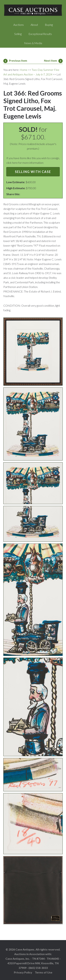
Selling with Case (33, 172)
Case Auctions (33, 11)
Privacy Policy (23, 972)
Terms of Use (44, 972)
